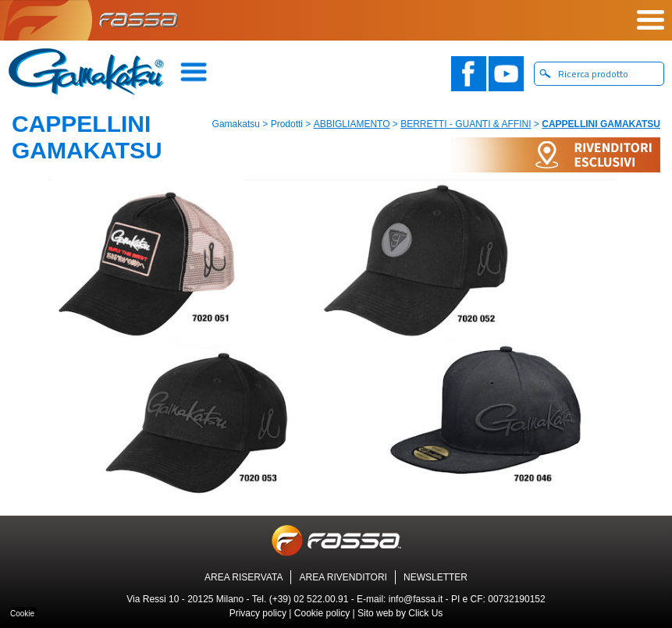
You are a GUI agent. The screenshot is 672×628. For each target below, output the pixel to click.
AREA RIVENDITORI (343, 577)
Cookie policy (322, 613)
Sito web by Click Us (400, 613)
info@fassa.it (416, 599)
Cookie (22, 614)
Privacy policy (258, 613)
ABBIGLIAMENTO (352, 124)
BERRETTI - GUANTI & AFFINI (466, 124)
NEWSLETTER (436, 577)
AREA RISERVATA (244, 577)
